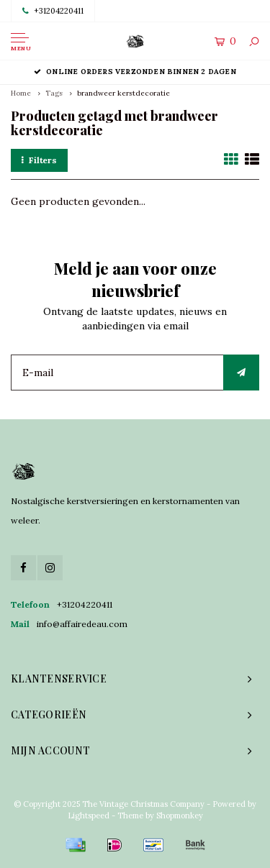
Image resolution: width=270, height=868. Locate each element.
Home (21, 93)
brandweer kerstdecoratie (123, 93)
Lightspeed (89, 816)
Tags (54, 93)
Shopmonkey (180, 816)
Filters (39, 160)
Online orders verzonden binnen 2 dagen (135, 72)
